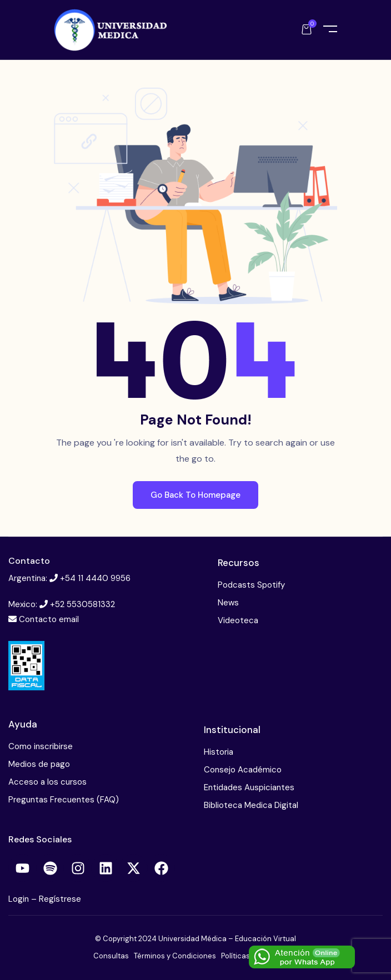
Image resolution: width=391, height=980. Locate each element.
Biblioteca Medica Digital (251, 805)
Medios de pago (39, 764)
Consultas (111, 956)
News (228, 603)
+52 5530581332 (82, 604)
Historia (219, 752)
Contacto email (49, 619)
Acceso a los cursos (47, 782)
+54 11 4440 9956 (95, 578)
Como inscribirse (41, 746)
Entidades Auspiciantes (249, 787)
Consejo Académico (243, 770)
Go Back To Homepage (195, 495)
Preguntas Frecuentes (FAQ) (64, 800)
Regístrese (60, 899)
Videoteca (238, 620)
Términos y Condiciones (175, 956)
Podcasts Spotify (251, 585)
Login (20, 899)
